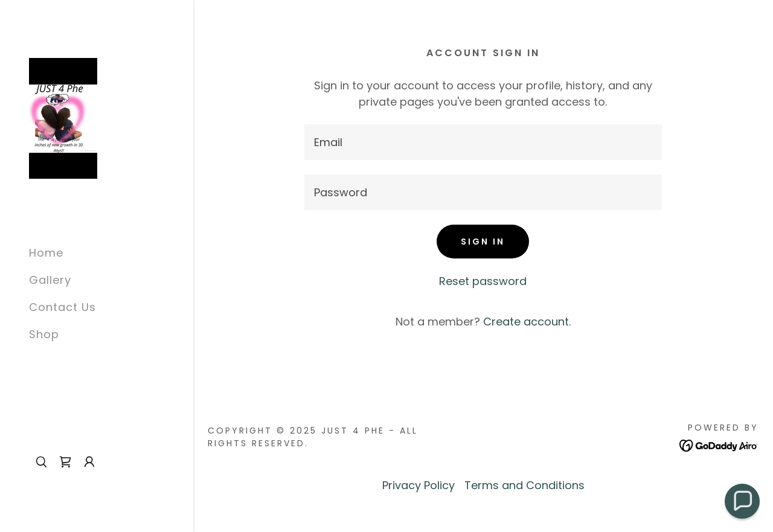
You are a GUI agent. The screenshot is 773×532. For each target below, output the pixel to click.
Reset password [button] (483, 281)
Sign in (483, 242)
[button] (89, 462)
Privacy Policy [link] (419, 485)
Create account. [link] (527, 322)
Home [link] (46, 253)
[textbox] (483, 142)
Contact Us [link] (63, 307)
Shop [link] (44, 334)
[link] (63, 117)
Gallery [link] (50, 280)
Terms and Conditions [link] (524, 485)
